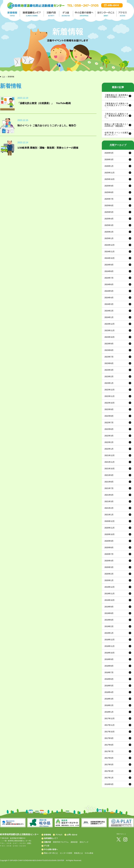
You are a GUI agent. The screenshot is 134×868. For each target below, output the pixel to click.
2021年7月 (109, 488)
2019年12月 (110, 587)
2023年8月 (109, 350)
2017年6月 (109, 758)
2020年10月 (110, 534)
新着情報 (47, 835)
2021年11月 (110, 462)
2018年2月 (109, 705)
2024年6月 (109, 284)
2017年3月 (109, 771)
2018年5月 (109, 686)
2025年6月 (109, 205)
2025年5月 (109, 212)
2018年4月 (109, 692)
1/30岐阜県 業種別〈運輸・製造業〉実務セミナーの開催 (48, 148)
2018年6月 (109, 679)
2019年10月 (110, 600)
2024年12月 (110, 245)
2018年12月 (110, 640)
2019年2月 (109, 626)
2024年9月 (109, 265)
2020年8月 (109, 547)
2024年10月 (110, 258)
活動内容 (47, 842)
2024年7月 (109, 278)
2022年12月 (110, 390)
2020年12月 (110, 521)
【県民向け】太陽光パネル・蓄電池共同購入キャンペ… (117, 116)
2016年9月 (109, 784)
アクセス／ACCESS (123, 14)
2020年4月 (109, 561)
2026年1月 (109, 166)
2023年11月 (110, 330)
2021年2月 (109, 508)
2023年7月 (109, 357)
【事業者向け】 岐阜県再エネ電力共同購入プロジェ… (117, 96)
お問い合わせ (72, 835)
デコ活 (66, 14)
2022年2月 (109, 442)
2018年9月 (109, 659)
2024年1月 (109, 317)
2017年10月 (110, 732)
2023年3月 (109, 370)
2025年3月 (109, 225)
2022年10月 (110, 403)
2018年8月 (109, 666)
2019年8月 (109, 613)
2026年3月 (109, 159)
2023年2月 (109, 376)
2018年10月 (110, 653)
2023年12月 (110, 324)
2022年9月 (109, 409)
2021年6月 (109, 495)
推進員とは (78, 853)
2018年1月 (109, 712)
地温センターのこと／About (106, 14)
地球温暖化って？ (51, 838)
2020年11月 (110, 528)
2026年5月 (109, 153)
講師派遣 (74, 842)
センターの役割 (66, 853)
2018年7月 (109, 672)
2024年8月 (109, 271)
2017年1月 (109, 778)
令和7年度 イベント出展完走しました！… (117, 134)
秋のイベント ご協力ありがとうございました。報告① (47, 125)
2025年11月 (110, 173)
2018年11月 (110, 646)
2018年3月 (109, 699)
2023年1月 (109, 383)
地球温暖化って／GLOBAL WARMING (32, 14)
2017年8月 (109, 745)
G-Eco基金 (89, 853)
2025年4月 (109, 219)
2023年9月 (109, 344)
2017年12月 (110, 718)
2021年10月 (110, 469)
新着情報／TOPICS (13, 14)
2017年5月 (109, 765)
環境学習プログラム (61, 842)
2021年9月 (109, 475)
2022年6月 (109, 429)
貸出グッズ (84, 842)
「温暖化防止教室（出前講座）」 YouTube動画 (44, 103)
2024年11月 (110, 252)
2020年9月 (109, 541)
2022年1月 (109, 449)
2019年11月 (110, 594)
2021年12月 (110, 455)
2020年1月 (109, 580)
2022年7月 (109, 423)
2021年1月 (109, 515)
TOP (3, 77)
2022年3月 (109, 436)
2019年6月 (109, 620)
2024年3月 (109, 304)
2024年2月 (109, 311)
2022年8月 (109, 416)
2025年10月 (110, 179)
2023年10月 (110, 337)
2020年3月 (109, 567)
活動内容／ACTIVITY (52, 14)
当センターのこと (51, 853)
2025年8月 (109, 192)
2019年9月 (109, 607)
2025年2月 (109, 232)
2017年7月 (109, 751)
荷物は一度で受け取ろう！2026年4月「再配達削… (117, 125)
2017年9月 (109, 738)
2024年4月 (109, 298)
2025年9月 (109, 186)
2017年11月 (110, 725)
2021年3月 (109, 501)
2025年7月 (109, 199)
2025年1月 (109, 238)
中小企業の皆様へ (84, 14)
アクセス (59, 835)
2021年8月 (109, 482)
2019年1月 (109, 633)
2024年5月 (109, 291)
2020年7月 (109, 554)
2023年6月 (109, 363)
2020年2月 (109, 574)
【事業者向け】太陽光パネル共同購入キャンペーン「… (117, 105)
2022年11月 (110, 396)
